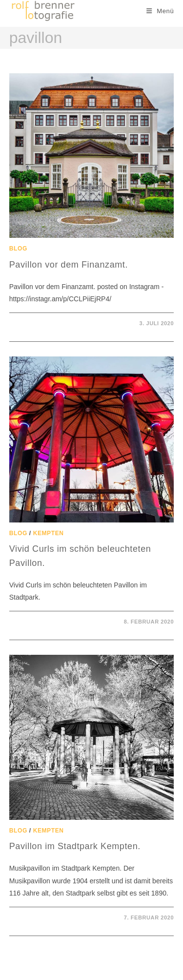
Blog (18, 249)
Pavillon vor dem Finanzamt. (69, 265)
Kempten (49, 533)
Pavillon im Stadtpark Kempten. (75, 846)
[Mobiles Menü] (160, 11)
